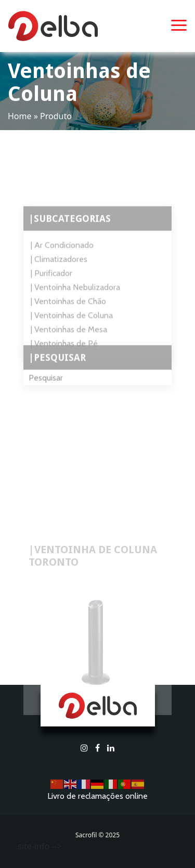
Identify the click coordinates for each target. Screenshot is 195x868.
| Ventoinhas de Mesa (69, 337)
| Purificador (51, 281)
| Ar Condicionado (62, 253)
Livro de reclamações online (97, 796)
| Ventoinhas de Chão (68, 309)
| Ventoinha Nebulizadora (75, 295)
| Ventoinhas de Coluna (72, 323)
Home (20, 116)
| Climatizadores (59, 267)
